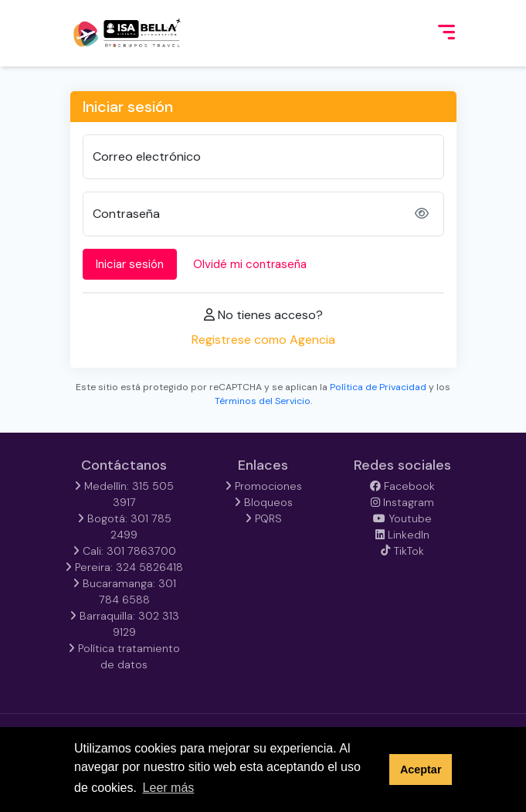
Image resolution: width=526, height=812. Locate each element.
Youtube (402, 518)
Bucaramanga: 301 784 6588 (124, 591)
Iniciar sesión (130, 264)
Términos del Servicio (263, 401)
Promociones (263, 486)
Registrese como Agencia (263, 340)
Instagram (402, 502)
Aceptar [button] (421, 770)
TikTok (402, 551)
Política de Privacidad (378, 387)
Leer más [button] (169, 788)
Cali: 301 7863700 (124, 551)
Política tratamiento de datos (124, 656)
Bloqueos (263, 502)
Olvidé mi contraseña (250, 264)
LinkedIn (402, 535)
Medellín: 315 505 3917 (124, 494)
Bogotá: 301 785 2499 (124, 527)
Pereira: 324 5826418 (124, 567)
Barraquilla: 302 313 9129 (124, 624)
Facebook (402, 486)
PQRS (263, 518)
